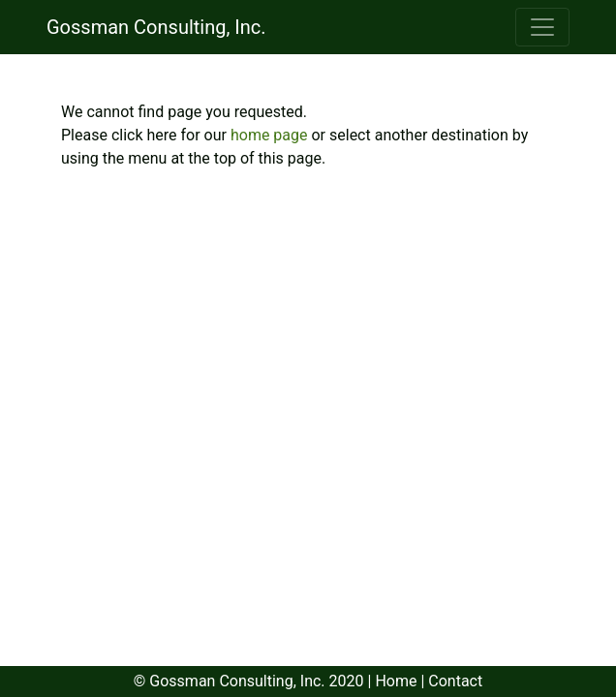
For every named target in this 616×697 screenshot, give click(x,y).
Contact (455, 681)
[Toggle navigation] (542, 27)
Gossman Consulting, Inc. (156, 27)
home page (271, 135)
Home (396, 681)
